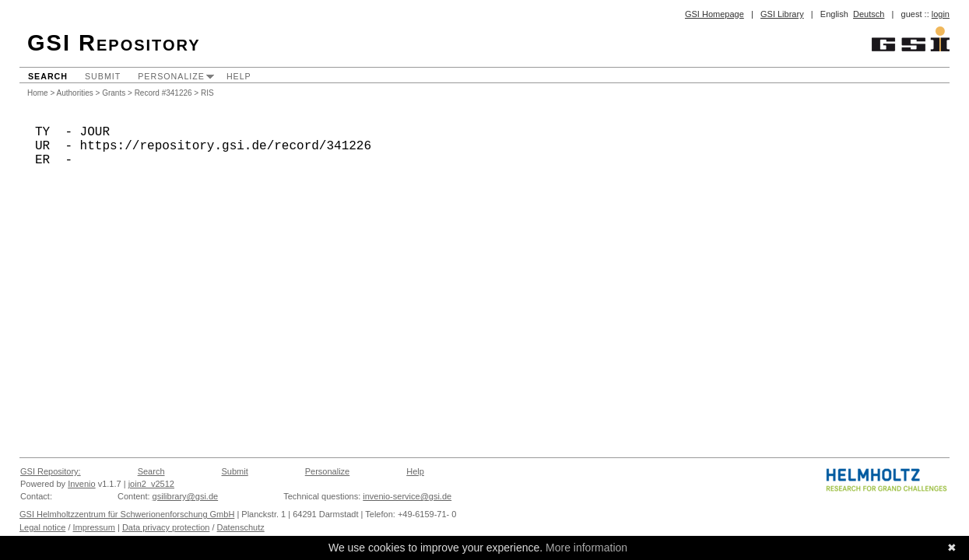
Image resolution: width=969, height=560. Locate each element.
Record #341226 (163, 93)
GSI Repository (114, 43)
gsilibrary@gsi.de (186, 496)
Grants (114, 93)
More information (586, 548)
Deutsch (869, 14)
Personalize (171, 76)
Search (48, 76)
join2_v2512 (151, 484)
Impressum (94, 527)
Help (239, 76)
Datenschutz (241, 527)
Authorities (75, 93)
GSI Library (782, 14)
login (941, 14)
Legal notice (42, 527)
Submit (103, 76)
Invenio (81, 484)
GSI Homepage (714, 14)
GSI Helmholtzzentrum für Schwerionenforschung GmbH (127, 514)
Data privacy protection (166, 527)
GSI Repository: (51, 471)
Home (38, 93)
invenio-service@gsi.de (407, 496)
